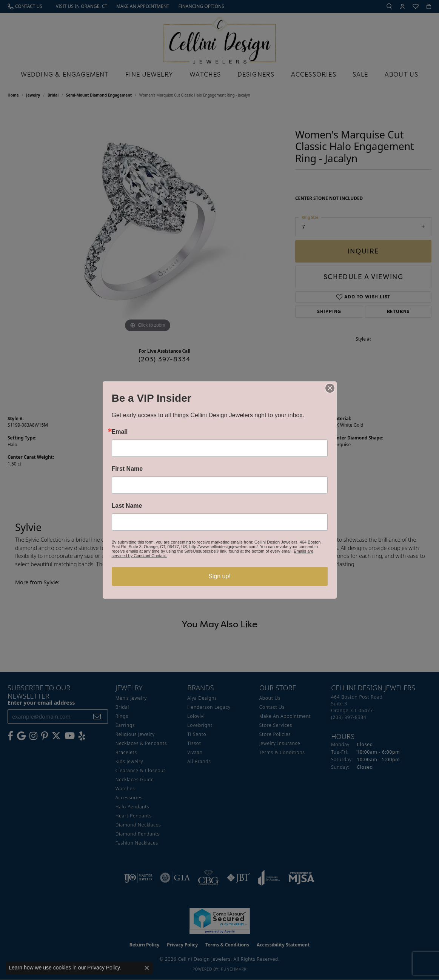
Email (120, 432)
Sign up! (219, 576)
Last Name (127, 506)
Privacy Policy (103, 968)
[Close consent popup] (147, 968)
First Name (127, 469)
